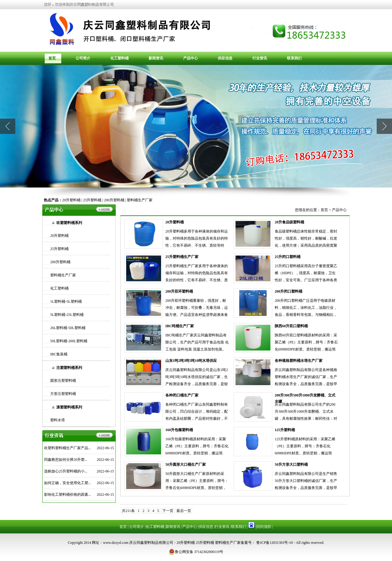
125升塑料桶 (285, 430)
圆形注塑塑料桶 (63, 381)
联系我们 (294, 58)
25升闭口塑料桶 (288, 257)
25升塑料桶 (92, 200)
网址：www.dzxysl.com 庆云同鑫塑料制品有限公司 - (134, 543)
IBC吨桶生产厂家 (180, 326)
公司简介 (83, 58)
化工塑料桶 (119, 58)
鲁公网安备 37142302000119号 (196, 552)
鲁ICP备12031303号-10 (274, 543)
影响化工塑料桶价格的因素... (68, 495)
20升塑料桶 (71, 200)
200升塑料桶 (114, 200)
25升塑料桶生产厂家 (182, 257)
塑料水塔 (58, 420)
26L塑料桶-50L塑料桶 (68, 328)
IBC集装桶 (59, 354)
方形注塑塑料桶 (63, 394)
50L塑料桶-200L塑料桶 (69, 341)
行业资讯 (260, 58)
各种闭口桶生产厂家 (182, 395)
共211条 (128, 511)
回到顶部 (264, 527)
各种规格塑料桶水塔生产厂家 (299, 361)
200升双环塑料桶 (179, 291)
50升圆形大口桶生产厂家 (186, 464)
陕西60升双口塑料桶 (291, 326)
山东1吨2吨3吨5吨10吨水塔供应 (191, 361)
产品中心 (190, 58)
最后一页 (184, 511)
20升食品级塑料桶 (289, 222)
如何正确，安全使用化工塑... (68, 483)
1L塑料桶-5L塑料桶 (66, 301)
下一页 (168, 511)
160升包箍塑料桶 (179, 430)
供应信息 (225, 58)
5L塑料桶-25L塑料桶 (67, 315)
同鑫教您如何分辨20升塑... (66, 460)
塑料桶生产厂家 (140, 200)
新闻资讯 (156, 58)
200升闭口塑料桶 (288, 291)
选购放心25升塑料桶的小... (66, 471)
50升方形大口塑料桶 (291, 464)
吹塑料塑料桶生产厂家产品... (68, 448)
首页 (52, 58)
